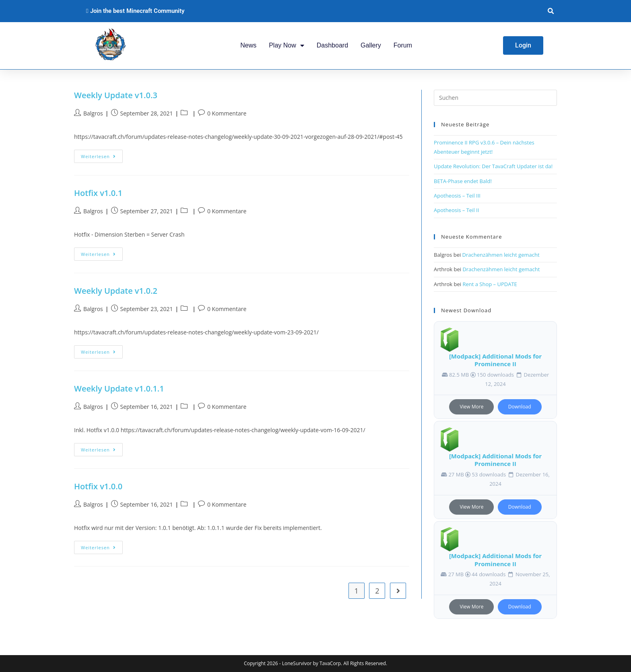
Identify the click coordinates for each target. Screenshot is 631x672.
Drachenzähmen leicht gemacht (501, 255)
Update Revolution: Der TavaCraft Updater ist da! (493, 166)
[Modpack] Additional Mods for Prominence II (495, 360)
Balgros (93, 113)
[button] (551, 11)
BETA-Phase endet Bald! (463, 181)
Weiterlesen (102, 155)
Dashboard (332, 45)
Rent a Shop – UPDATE (490, 284)
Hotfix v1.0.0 (98, 486)
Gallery (371, 45)
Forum (403, 45)
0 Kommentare (227, 113)
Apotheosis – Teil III (457, 196)
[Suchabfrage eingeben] (495, 98)
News (248, 45)
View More (471, 407)
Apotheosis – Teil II (456, 210)
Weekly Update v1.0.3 (116, 95)
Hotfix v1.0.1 (98, 193)
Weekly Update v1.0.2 (116, 291)
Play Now (287, 45)
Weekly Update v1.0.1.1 (119, 389)
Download (520, 407)
